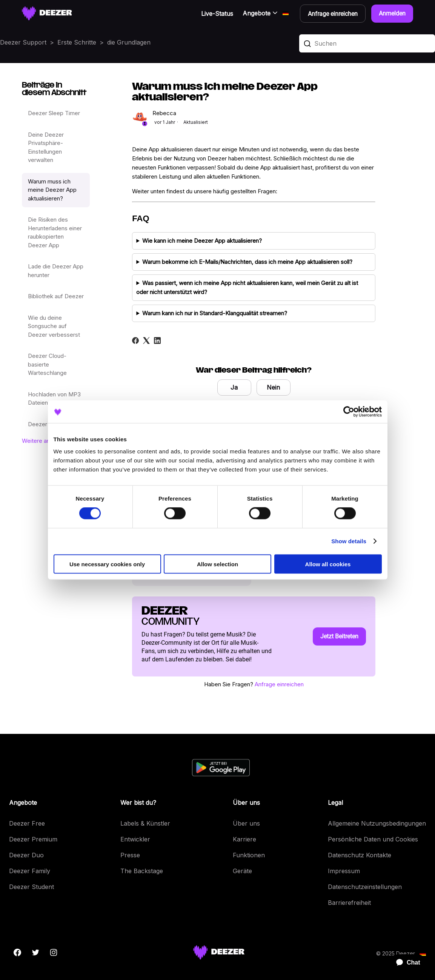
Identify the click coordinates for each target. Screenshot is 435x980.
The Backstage (142, 871)
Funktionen (249, 855)
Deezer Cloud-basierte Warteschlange (47, 364)
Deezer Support (23, 42)
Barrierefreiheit (349, 903)
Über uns (246, 823)
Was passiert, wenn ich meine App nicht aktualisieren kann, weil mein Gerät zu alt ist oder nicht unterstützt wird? (247, 287)
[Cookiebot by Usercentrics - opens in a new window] (349, 412)
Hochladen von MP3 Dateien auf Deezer (54, 399)
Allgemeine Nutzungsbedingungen (377, 823)
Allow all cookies (328, 564)
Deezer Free (27, 823)
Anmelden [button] (392, 13)
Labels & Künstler (145, 823)
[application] (405, 963)
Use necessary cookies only (107, 564)
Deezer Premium (33, 839)
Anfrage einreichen (279, 684)
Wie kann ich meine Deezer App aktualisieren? (202, 241)
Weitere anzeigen (45, 441)
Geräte (242, 871)
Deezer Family (30, 871)
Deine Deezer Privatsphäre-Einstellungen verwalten (46, 147)
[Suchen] (367, 43)
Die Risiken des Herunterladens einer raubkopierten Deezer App (55, 232)
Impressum (344, 871)
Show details (349, 541)
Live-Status (217, 14)
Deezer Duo (26, 855)
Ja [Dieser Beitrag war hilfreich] (234, 387)
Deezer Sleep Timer (54, 113)
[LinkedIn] (157, 341)
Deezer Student (32, 887)
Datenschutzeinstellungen (365, 887)
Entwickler (135, 839)
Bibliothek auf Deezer (56, 296)
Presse (130, 855)
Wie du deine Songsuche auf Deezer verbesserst (54, 326)
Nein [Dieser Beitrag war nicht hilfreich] (273, 387)
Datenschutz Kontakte (360, 855)
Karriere (244, 839)
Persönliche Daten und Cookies (373, 839)
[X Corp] (146, 341)
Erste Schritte (77, 42)
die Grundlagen (129, 42)
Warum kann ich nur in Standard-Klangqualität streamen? (215, 313)
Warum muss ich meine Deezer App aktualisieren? (52, 190)
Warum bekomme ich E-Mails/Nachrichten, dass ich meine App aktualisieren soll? (247, 262)
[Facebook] (135, 341)
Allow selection (217, 564)
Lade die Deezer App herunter (56, 271)
